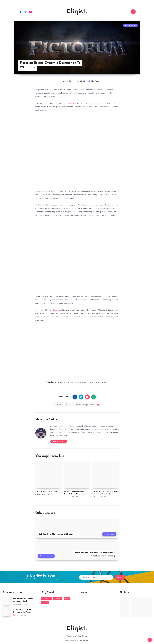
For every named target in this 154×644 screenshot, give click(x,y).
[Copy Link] (77, 405)
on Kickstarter (56, 310)
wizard (106, 382)
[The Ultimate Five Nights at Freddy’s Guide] (7, 601)
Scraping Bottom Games (84, 382)
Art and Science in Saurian (46, 492)
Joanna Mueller (57, 426)
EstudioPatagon (84, 641)
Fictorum (102, 103)
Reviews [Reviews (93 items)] (45, 603)
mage (72, 382)
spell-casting (98, 382)
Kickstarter (72, 103)
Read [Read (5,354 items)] (67, 599)
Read (78, 377)
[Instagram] (31, 12)
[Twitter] (26, 12)
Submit (120, 577)
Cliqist (77, 12)
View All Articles (59, 441)
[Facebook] (21, 12)
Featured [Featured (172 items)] (58, 599)
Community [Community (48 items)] (47, 599)
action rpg (58, 382)
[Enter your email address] (96, 577)
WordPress (83, 636)
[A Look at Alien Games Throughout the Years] (7, 612)
